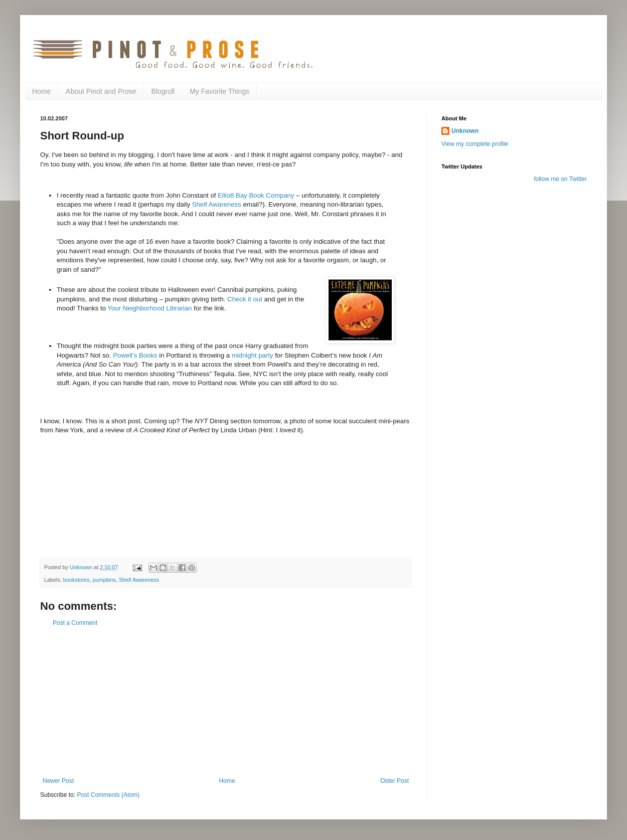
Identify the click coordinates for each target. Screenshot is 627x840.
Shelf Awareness (218, 204)
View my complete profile (475, 144)
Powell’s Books (135, 355)
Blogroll (163, 91)
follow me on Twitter (560, 179)
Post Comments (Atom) (108, 795)
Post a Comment (75, 623)
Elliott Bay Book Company (256, 195)
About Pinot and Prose (101, 91)
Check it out (245, 299)
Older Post (395, 781)
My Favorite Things (219, 91)
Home (41, 91)
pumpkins (104, 580)
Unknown (465, 131)
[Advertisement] (226, 702)
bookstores (76, 580)
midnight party (254, 355)
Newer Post (58, 781)
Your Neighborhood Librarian (149, 308)
